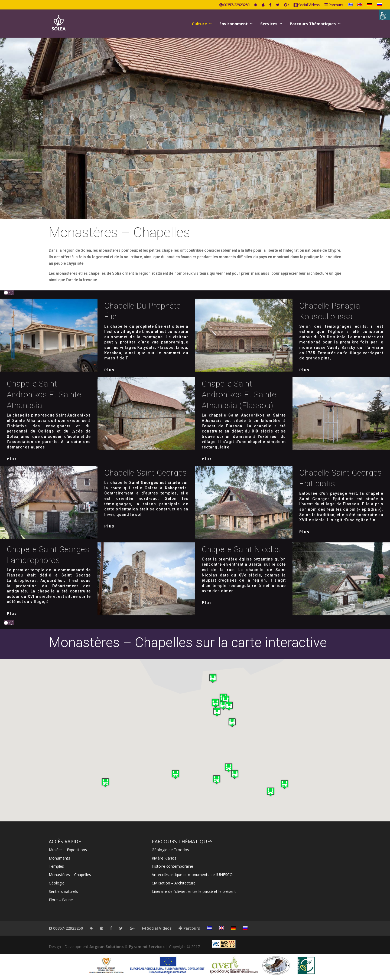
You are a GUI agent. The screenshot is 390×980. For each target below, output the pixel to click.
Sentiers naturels (63, 891)
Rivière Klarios (164, 858)
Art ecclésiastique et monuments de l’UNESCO (192, 875)
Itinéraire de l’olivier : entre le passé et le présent (194, 891)
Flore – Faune (61, 900)
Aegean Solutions (107, 947)
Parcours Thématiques (313, 24)
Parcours (334, 5)
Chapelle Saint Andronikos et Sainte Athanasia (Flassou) (239, 395)
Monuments (59, 858)
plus (109, 370)
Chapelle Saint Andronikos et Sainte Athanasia (44, 395)
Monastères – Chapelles (70, 875)
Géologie (57, 883)
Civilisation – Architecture (174, 883)
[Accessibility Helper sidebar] (385, 15)
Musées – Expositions (68, 850)
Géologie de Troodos (170, 850)
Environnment (234, 24)
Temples (56, 866)
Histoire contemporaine (172, 866)
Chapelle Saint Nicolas (241, 549)
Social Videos (306, 5)
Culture (199, 24)
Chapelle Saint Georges (146, 473)
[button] (215, 703)
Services (269, 24)
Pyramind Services (147, 947)
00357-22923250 (234, 5)
